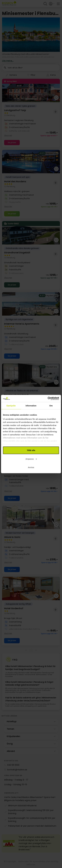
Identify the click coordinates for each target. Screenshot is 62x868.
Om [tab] (51, 406)
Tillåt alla (31, 450)
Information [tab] (31, 406)
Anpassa (31, 459)
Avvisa (31, 467)
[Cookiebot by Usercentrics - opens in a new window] (48, 398)
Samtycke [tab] (11, 406)
